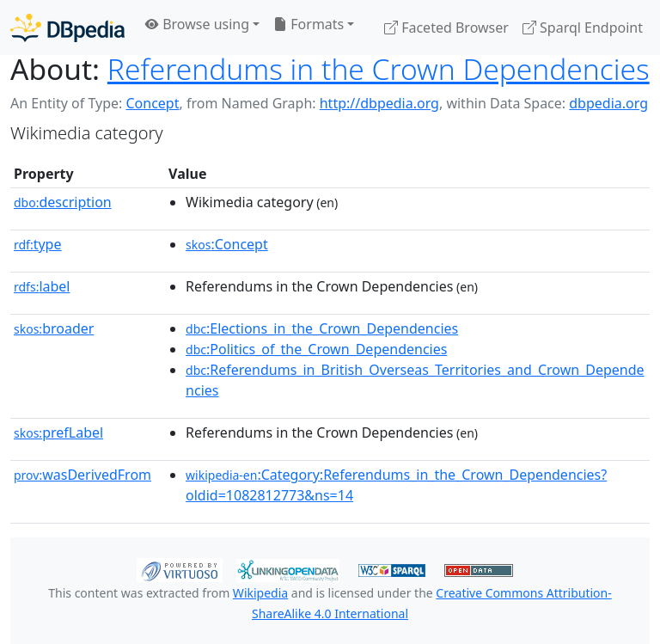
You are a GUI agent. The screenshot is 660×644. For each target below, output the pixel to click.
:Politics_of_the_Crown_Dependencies (316, 349)
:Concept (227, 244)
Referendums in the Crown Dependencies (379, 69)
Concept (152, 103)
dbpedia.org (608, 103)
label (42, 286)
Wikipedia (260, 593)
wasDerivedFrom (82, 475)
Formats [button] (309, 24)
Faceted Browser (446, 28)
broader (54, 328)
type (38, 244)
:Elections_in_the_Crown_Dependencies (322, 328)
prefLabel (58, 432)
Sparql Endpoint (583, 28)
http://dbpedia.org (379, 103)
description (63, 202)
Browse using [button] (197, 24)
